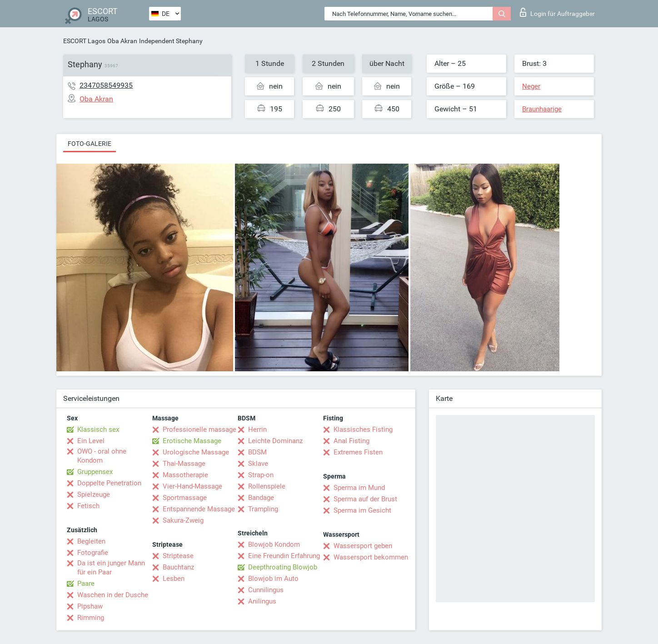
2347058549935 (106, 85)
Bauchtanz (178, 567)
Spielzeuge (94, 494)
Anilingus (262, 601)
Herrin (257, 429)
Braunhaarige (542, 109)
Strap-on (261, 475)
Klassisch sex (98, 429)
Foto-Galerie (90, 144)
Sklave (258, 464)
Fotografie (93, 553)
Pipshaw (90, 606)
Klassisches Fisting (363, 429)
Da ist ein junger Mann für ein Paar (111, 568)
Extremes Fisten (358, 452)
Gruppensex (95, 472)
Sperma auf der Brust (365, 499)
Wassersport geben (363, 546)
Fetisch (88, 506)
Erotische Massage (192, 441)
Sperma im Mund (359, 488)
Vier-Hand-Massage (192, 486)
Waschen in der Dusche (113, 595)
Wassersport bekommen (371, 557)
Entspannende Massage (199, 509)
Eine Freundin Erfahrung (284, 556)
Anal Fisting (351, 441)
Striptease (178, 556)
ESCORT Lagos (84, 41)
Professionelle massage (199, 429)
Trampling (263, 509)
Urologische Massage (196, 452)
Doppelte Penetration (109, 483)
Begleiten (91, 541)
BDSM (257, 452)
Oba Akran (122, 41)
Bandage (261, 498)
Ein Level (91, 441)
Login (557, 12)
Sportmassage (185, 498)
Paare (86, 584)
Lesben (174, 579)
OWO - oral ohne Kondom (102, 456)
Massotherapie (185, 475)
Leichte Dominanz (275, 441)
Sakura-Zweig (183, 520)
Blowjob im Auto (273, 579)
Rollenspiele (267, 486)
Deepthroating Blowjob (283, 567)
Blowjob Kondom (274, 544)
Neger (531, 86)
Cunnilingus (266, 590)
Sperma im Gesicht (362, 510)
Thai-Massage (184, 464)
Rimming (91, 618)
